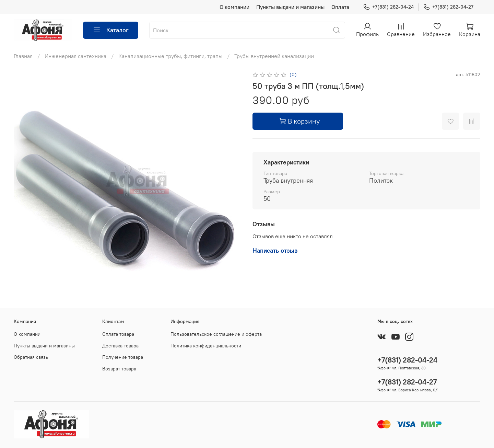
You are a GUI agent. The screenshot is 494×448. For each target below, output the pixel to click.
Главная (23, 56)
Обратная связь (31, 357)
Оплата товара (118, 334)
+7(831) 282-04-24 (388, 7)
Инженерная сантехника (75, 56)
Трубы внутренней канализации (274, 56)
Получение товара (123, 357)
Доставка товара (120, 346)
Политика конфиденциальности (206, 346)
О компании (234, 7)
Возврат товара (119, 369)
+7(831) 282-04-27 (448, 7)
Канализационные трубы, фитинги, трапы (170, 56)
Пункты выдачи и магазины (290, 7)
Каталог (111, 30)
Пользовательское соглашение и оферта (216, 334)
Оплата (340, 7)
